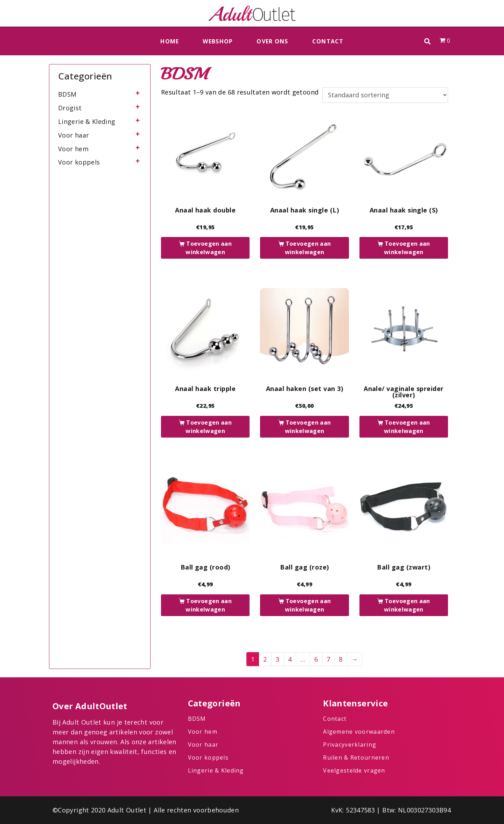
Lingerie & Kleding (87, 121)
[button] (428, 41)
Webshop (218, 41)
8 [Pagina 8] (341, 659)
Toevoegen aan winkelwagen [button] (209, 248)
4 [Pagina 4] (290, 659)
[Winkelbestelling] (385, 95)
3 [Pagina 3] (278, 659)
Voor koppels (79, 162)
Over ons (272, 41)
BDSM (67, 94)
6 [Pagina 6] (316, 659)
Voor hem (73, 149)
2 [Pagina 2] (265, 659)
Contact (328, 41)
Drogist (70, 108)
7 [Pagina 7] (328, 659)
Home (170, 41)
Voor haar (73, 135)
